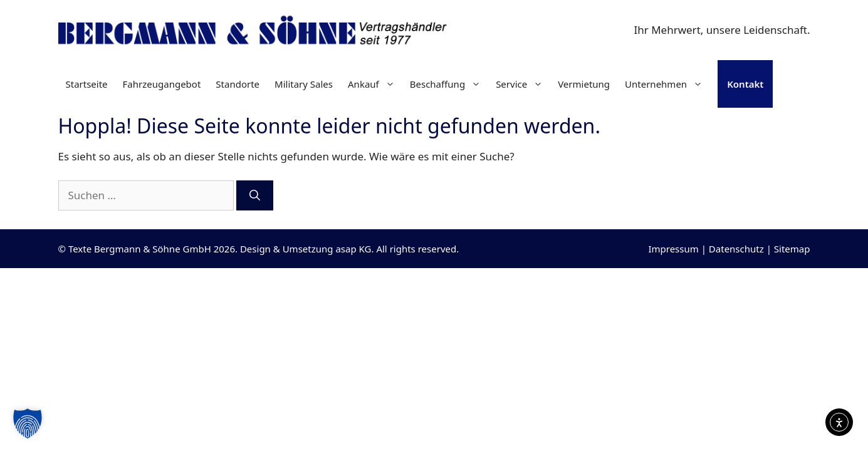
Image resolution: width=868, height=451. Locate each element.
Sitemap (792, 249)
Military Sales (304, 84)
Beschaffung (449, 84)
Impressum (673, 249)
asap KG (353, 249)
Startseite (87, 84)
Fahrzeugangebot (162, 84)
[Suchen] (255, 195)
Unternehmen (667, 84)
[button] (28, 423)
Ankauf (375, 84)
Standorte (238, 84)
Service (523, 84)
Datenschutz (736, 249)
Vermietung (584, 84)
